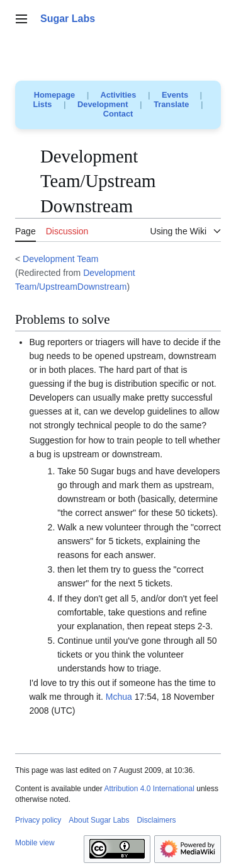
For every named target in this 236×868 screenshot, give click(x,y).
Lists (43, 104)
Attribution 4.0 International (149, 789)
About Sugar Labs (99, 820)
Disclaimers (156, 820)
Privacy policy (38, 820)
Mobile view (35, 843)
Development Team (60, 259)
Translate (171, 104)
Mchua (119, 697)
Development (103, 104)
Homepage (54, 95)
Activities (118, 95)
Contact (118, 114)
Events (175, 95)
